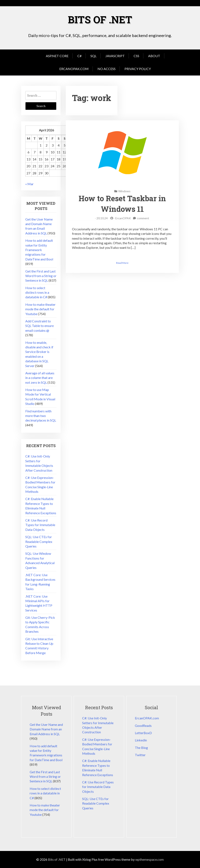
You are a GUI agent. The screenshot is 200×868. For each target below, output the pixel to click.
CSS (136, 56)
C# (79, 56)
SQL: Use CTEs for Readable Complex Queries (39, 541)
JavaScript (115, 56)
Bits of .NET (100, 19)
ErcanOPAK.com (74, 69)
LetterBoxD (143, 733)
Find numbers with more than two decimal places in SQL (41, 416)
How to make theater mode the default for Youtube (40, 309)
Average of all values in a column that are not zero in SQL (40, 378)
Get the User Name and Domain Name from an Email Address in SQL (46, 729)
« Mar (29, 184)
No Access (107, 69)
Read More (122, 263)
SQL (93, 56)
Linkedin (141, 740)
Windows (124, 191)
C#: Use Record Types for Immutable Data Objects (40, 525)
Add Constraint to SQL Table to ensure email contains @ (40, 326)
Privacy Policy (138, 69)
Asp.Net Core (57, 56)
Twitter (140, 755)
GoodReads (143, 726)
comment (143, 218)
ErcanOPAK (123, 218)
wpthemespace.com (149, 859)
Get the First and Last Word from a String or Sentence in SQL (41, 276)
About (154, 56)
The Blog (141, 748)
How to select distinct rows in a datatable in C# (37, 292)
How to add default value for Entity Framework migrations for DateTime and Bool (39, 250)
